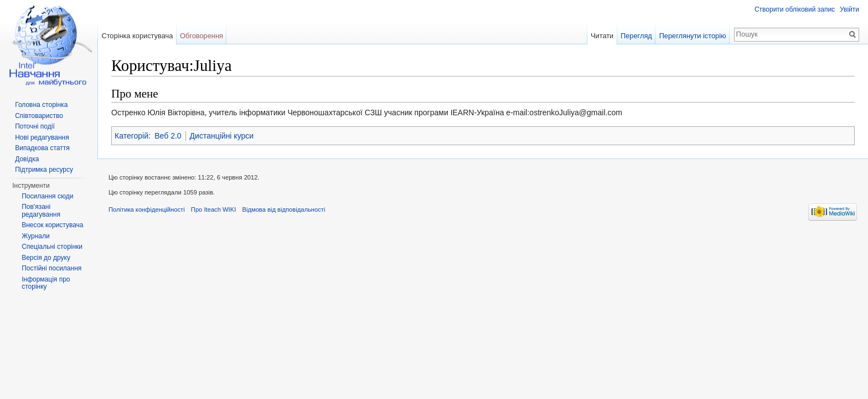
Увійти (849, 9)
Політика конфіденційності (147, 209)
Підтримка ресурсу (44, 170)
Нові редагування (42, 137)
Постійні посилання (51, 268)
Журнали (36, 236)
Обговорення (201, 36)
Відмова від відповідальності (283, 209)
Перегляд (636, 36)
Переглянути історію (693, 36)
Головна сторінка (41, 105)
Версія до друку (46, 258)
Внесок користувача (52, 225)
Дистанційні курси (222, 136)
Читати (602, 36)
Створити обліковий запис (795, 9)
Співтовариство (39, 116)
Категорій (131, 136)
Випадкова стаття (42, 148)
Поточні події (35, 126)
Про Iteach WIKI (213, 209)
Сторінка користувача (137, 36)
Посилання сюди (47, 196)
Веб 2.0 (168, 136)
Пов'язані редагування (41, 211)
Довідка (27, 159)
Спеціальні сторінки (52, 247)
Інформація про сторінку (46, 283)
